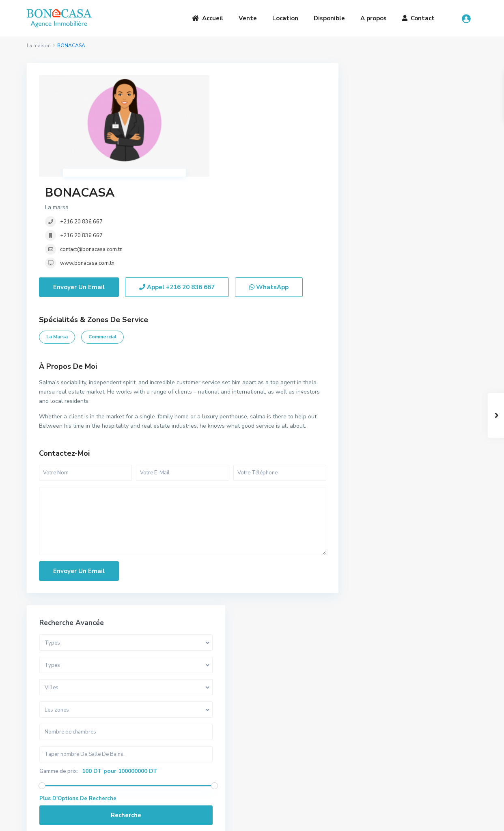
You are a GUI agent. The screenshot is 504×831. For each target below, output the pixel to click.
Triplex (372, 399)
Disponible (329, 18)
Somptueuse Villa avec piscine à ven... (436, 548)
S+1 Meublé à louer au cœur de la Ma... (436, 581)
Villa (369, 344)
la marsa (57, 250)
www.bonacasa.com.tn (231, 154)
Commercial (102, 250)
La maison (39, 45)
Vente (248, 18)
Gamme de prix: (382, 229)
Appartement (381, 362)
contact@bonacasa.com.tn (235, 140)
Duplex (372, 380)
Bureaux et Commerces (394, 453)
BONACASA (223, 83)
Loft (369, 417)
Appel (177, 201)
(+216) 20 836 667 (293, 753)
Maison (372, 472)
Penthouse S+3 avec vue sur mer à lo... (434, 619)
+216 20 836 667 (225, 112)
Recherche (414, 276)
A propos (374, 18)
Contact (418, 18)
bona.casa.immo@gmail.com (305, 765)
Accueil (208, 18)
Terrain (373, 435)
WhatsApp (269, 201)
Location (285, 18)
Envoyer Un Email (79, 201)
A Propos (154, 732)
